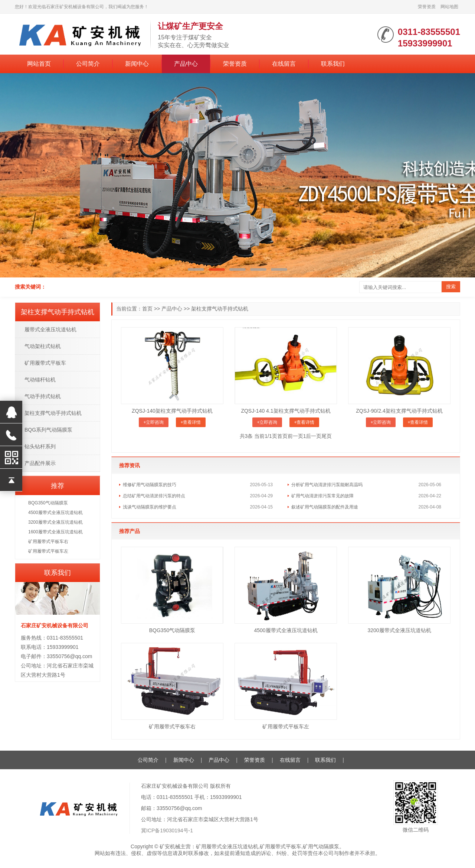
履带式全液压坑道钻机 (50, 329)
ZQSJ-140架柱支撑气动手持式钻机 (172, 411)
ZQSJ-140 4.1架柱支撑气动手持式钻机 (286, 411)
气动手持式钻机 (43, 396)
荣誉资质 (427, 7)
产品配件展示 (40, 463)
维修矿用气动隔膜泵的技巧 (150, 485)
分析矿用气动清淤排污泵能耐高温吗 (327, 485)
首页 (147, 309)
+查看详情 (191, 422)
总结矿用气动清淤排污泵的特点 (154, 496)
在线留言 (284, 64)
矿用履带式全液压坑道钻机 (227, 846)
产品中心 (186, 64)
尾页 (327, 436)
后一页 (314, 436)
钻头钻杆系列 (40, 446)
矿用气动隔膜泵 (321, 846)
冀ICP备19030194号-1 (167, 830)
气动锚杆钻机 (40, 380)
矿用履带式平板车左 (286, 726)
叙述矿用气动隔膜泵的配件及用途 (325, 507)
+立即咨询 (153, 422)
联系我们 (333, 64)
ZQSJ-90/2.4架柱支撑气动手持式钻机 (399, 411)
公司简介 (88, 64)
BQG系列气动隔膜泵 (48, 430)
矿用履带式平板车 (45, 363)
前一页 (295, 436)
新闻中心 (137, 64)
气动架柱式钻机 (43, 346)
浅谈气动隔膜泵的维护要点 (150, 507)
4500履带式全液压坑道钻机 (286, 630)
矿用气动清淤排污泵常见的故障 (322, 496)
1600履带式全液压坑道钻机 (55, 532)
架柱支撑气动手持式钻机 (220, 309)
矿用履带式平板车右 (172, 726)
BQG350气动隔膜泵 (172, 630)
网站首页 (39, 64)
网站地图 (449, 7)
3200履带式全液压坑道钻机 (399, 630)
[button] (196, 269)
